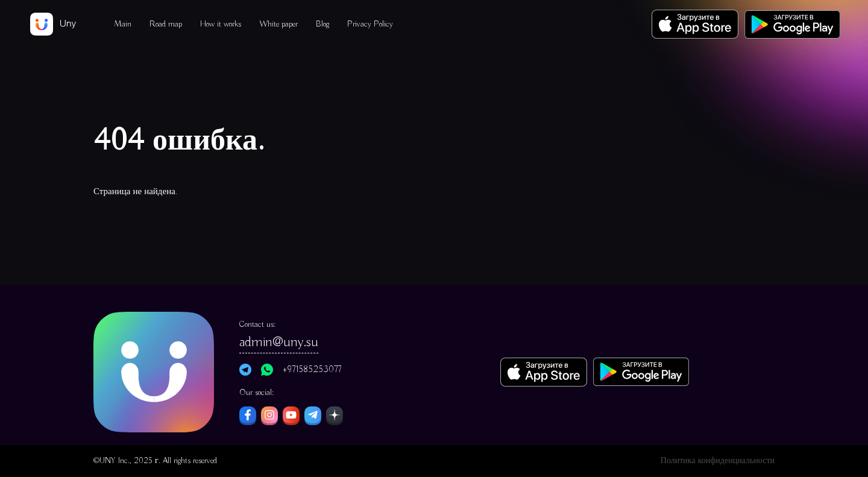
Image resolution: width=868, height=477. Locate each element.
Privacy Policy (370, 24)
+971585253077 (312, 370)
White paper (278, 24)
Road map (166, 24)
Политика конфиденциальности (718, 461)
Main (123, 24)
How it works (221, 24)
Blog (322, 24)
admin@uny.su (279, 342)
